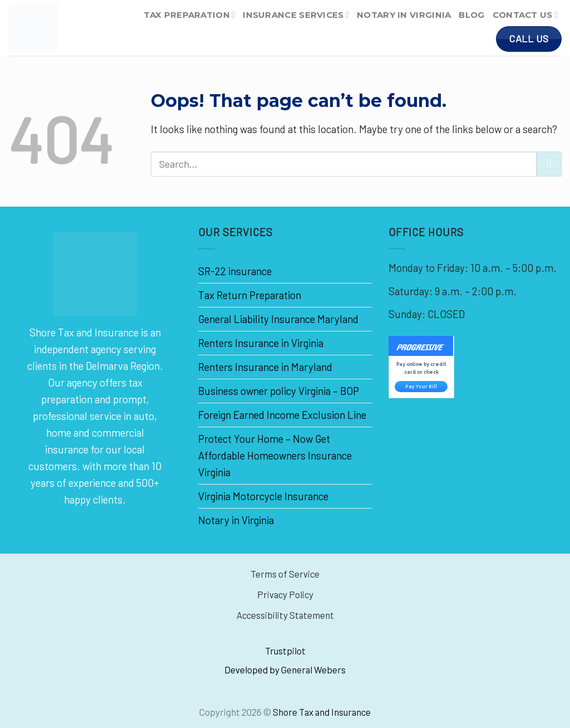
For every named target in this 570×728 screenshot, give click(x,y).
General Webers (313, 670)
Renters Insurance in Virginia (261, 343)
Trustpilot (285, 651)
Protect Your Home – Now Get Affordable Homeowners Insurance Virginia (275, 455)
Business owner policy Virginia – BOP (279, 391)
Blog (471, 15)
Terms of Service (285, 574)
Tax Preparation (189, 15)
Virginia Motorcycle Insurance (263, 496)
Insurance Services (296, 15)
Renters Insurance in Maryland (265, 367)
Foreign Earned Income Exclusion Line (282, 415)
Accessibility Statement (285, 615)
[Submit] (549, 164)
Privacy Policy (285, 594)
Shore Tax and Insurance (322, 712)
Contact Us (525, 15)
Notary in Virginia (404, 15)
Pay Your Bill (421, 386)
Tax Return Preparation (250, 295)
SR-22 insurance (235, 271)
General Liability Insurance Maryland (278, 319)
